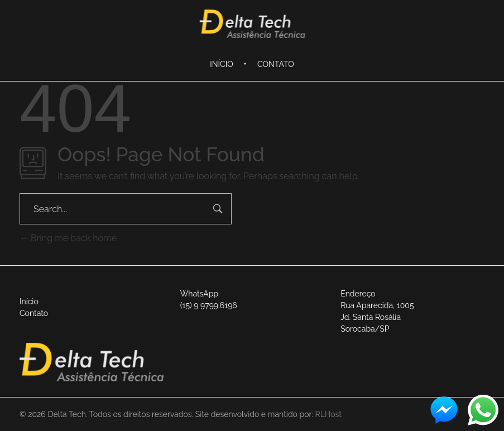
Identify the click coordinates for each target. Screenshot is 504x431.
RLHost (328, 414)
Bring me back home (68, 238)
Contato (34, 313)
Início (29, 301)
